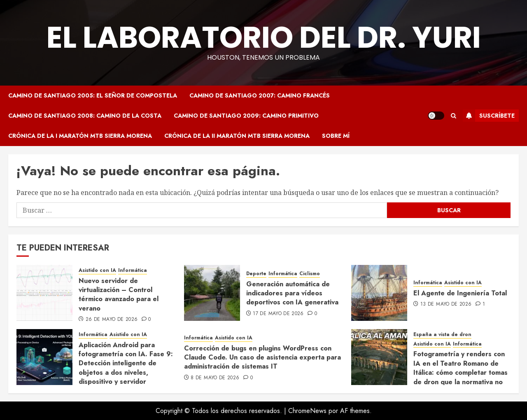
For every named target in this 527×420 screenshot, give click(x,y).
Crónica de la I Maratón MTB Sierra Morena (80, 136)
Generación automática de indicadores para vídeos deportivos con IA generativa (292, 293)
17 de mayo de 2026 (278, 314)
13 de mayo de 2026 (446, 304)
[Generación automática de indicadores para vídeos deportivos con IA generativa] (212, 293)
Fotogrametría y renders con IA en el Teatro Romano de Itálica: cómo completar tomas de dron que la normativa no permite (461, 372)
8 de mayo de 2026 (215, 378)
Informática (133, 270)
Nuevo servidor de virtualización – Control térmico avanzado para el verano (119, 295)
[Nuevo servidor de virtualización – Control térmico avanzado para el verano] (44, 293)
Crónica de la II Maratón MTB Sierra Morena (237, 136)
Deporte (256, 274)
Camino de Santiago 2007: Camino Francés (260, 95)
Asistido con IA (97, 270)
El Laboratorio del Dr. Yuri (264, 37)
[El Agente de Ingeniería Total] (379, 293)
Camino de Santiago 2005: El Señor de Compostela (93, 95)
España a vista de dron (442, 335)
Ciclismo (310, 274)
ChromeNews (307, 411)
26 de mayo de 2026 (112, 320)
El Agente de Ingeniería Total (460, 293)
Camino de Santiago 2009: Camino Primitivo (246, 116)
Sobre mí (336, 136)
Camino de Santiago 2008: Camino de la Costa (85, 116)
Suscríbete (489, 116)
